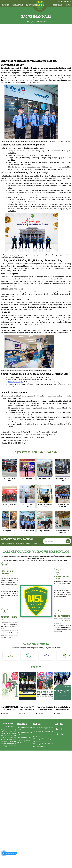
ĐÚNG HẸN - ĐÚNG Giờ (9, 618)
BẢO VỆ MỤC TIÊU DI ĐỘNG (63, 479)
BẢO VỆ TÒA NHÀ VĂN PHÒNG (45, 506)
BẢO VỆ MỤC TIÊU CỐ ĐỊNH (9, 479)
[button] (69, 656)
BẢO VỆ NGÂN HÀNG (27, 531)
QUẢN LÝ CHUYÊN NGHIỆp (61, 578)
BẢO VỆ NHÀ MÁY (45, 479)
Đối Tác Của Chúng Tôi (36, 644)
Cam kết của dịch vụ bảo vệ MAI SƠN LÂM (36, 552)
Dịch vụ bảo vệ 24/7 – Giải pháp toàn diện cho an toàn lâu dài (27, 708)
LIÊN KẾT (59, 724)
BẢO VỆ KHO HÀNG (9, 531)
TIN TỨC (36, 667)
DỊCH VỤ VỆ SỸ (45, 531)
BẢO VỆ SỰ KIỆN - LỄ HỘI (9, 506)
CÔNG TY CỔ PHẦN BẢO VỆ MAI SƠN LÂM (8, 725)
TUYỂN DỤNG (58, 5)
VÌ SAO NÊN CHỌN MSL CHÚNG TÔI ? (19, 29)
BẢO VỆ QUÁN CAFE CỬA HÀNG (63, 506)
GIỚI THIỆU (5, 5)
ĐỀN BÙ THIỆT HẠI (62, 616)
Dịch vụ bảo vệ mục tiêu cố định (24, 728)
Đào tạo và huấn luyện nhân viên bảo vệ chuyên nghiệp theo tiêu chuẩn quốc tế (62, 708)
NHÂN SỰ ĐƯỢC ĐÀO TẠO (8, 572)
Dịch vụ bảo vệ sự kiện (24, 738)
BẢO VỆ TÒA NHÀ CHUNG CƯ (27, 506)
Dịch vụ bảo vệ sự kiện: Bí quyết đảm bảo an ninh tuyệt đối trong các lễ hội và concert (45, 708)
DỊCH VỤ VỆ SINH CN (33, 5)
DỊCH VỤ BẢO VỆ (18, 5)
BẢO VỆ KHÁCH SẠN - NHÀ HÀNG (63, 532)
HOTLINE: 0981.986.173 (64, 2)
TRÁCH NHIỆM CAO (24, 38)
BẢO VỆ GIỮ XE (27, 479)
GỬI (68, 541)
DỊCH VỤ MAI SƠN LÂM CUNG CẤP (36, 452)
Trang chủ (31, 22)
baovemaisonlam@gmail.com (43, 728)
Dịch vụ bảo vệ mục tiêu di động (24, 733)
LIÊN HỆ (37, 724)
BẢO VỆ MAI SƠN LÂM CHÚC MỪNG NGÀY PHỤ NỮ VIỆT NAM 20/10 (10, 708)
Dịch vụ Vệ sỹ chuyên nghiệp (24, 742)
